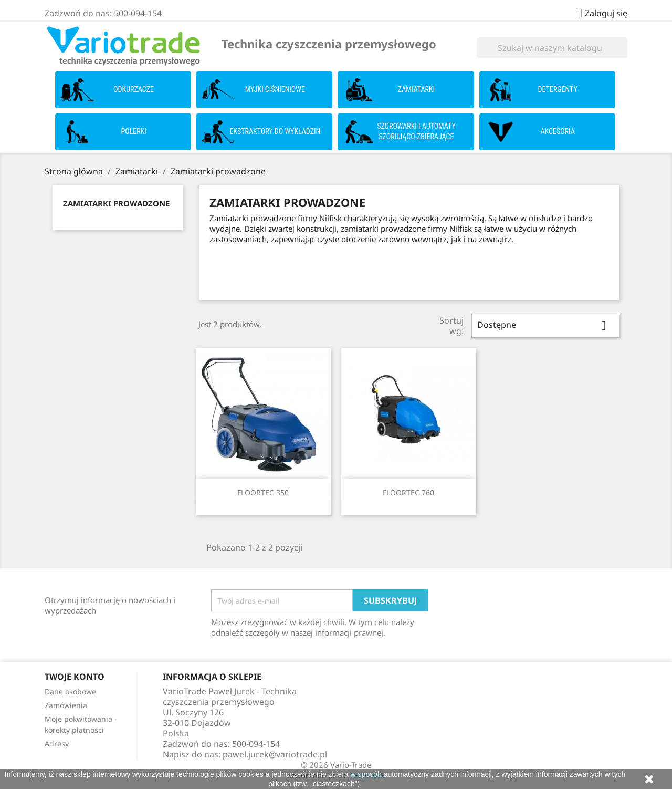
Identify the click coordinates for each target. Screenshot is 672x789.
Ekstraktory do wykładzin (275, 131)
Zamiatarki (416, 89)
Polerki (133, 131)
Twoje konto (75, 677)
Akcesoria (558, 131)
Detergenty (558, 89)
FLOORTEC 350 (263, 492)
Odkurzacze (134, 89)
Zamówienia (66, 705)
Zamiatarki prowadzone (116, 203)
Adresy (57, 744)
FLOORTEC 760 (408, 492)
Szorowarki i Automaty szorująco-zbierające (416, 131)
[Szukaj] (552, 48)
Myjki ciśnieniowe (275, 89)
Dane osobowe (70, 692)
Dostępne (545, 326)
